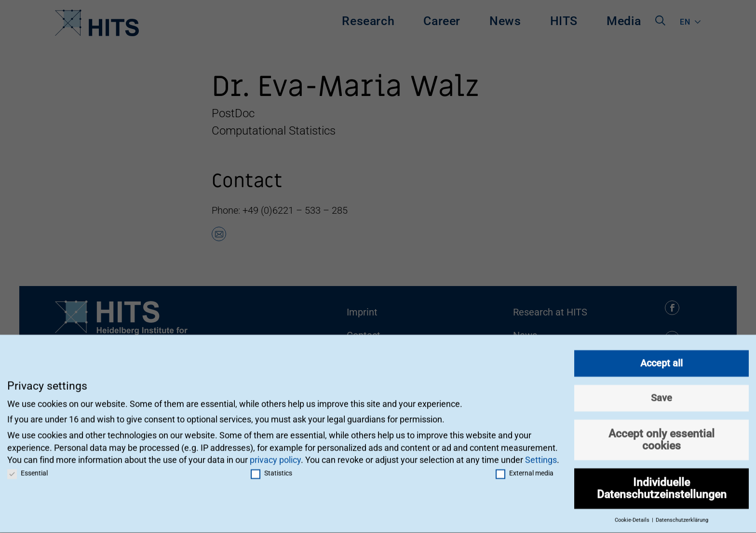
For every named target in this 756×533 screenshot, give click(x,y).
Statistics (271, 468)
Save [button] (661, 393)
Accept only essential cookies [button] (661, 434)
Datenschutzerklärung (682, 515)
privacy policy (275, 455)
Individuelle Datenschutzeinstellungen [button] (662, 483)
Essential (27, 468)
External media (525, 468)
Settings (541, 455)
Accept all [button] (661, 358)
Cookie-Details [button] (633, 515)
